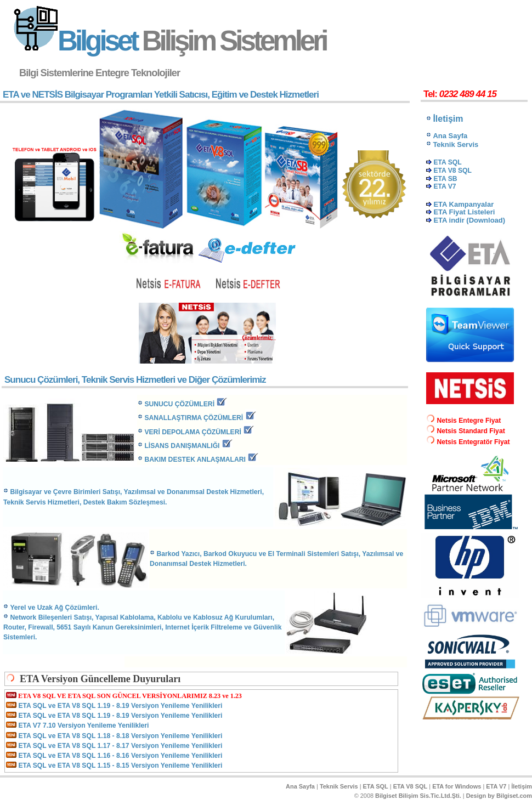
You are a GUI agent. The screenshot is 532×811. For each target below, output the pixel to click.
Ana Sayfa (300, 786)
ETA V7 (496, 786)
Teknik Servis (339, 786)
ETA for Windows (457, 786)
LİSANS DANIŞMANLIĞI (182, 446)
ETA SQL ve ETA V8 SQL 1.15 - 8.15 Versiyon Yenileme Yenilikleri (120, 765)
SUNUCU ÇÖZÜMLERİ (179, 404)
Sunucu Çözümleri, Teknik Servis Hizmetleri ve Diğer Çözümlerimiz (135, 380)
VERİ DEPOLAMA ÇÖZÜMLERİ (193, 432)
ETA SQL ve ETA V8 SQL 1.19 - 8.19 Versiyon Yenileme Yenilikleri (120, 706)
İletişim (522, 786)
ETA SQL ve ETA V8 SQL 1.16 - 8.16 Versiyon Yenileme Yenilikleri (120, 756)
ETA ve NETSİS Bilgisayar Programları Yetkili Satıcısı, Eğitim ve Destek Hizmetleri (161, 95)
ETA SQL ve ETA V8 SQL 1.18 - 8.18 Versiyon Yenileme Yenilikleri (120, 736)
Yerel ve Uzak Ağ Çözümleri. (54, 608)
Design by (499, 796)
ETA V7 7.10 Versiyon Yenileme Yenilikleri (83, 725)
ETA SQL (376, 786)
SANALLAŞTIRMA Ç (194, 418)
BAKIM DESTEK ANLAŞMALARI (195, 460)
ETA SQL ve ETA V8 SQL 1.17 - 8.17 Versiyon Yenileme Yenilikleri (120, 746)
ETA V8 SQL (411, 786)
